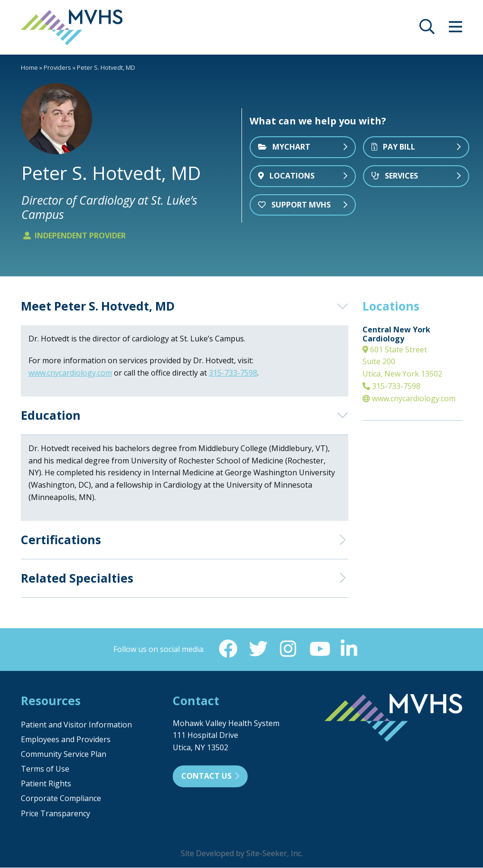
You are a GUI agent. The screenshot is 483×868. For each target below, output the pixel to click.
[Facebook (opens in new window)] (228, 649)
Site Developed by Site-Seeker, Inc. (242, 854)
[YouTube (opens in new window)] (319, 649)
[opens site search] (427, 29)
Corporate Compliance (61, 799)
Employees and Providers (66, 740)
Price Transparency (56, 814)
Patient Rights (46, 784)
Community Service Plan (64, 755)
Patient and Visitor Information (76, 725)
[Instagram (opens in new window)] (288, 649)
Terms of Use (45, 769)
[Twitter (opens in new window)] (258, 649)
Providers (57, 67)
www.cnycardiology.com (409, 398)
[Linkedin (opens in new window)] (349, 649)
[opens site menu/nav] (455, 29)
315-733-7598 (391, 386)
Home (29, 67)
